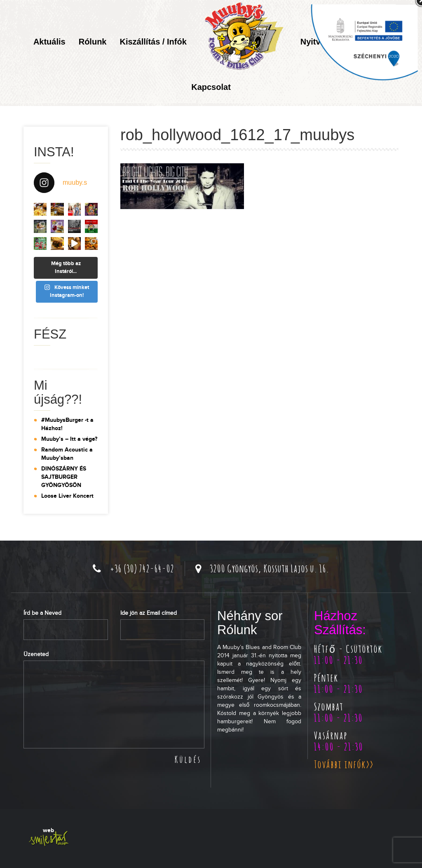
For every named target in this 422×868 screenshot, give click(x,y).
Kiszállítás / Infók (153, 42)
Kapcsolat (211, 87)
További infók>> (344, 764)
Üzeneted (36, 654)
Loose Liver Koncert (67, 496)
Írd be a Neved (42, 613)
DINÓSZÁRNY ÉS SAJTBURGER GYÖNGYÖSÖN (64, 477)
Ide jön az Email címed (149, 613)
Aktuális (49, 42)
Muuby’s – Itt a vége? (69, 439)
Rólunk (93, 42)
